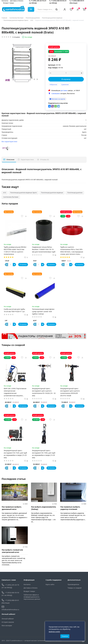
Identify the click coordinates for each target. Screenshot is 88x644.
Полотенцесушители (33, 18)
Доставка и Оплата (31, 588)
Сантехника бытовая (16, 18)
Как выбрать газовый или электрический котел (12, 551)
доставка (64, 90)
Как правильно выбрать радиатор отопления (70, 508)
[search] (56, 9)
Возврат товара (9, 3)
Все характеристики (9, 141)
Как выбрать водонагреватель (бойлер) (44, 508)
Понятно (65, 636)
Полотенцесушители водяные (52, 18)
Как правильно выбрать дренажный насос (12, 508)
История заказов (8, 622)
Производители (73, 584)
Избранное (53, 85)
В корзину (66, 79)
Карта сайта (50, 584)
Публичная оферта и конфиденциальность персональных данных (32, 597)
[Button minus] (6, 265)
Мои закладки (7, 626)
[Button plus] (14, 265)
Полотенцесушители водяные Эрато (16, 20)
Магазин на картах (57, 99)
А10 (32, 20)
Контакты (27, 584)
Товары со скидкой (75, 588)
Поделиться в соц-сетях (58, 103)
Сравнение (65, 85)
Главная (4, 18)
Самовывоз (56, 93)
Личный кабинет (8, 619)
